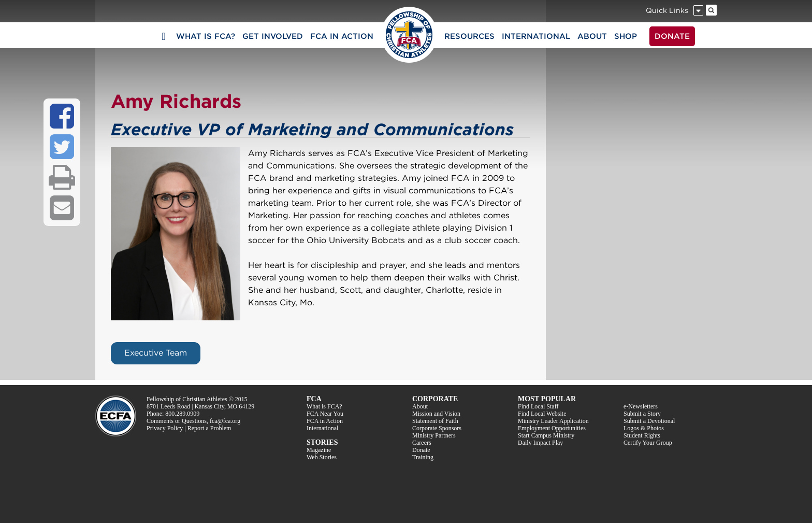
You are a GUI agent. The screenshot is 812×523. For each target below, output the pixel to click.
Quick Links (667, 10)
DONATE (672, 36)
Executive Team (156, 353)
